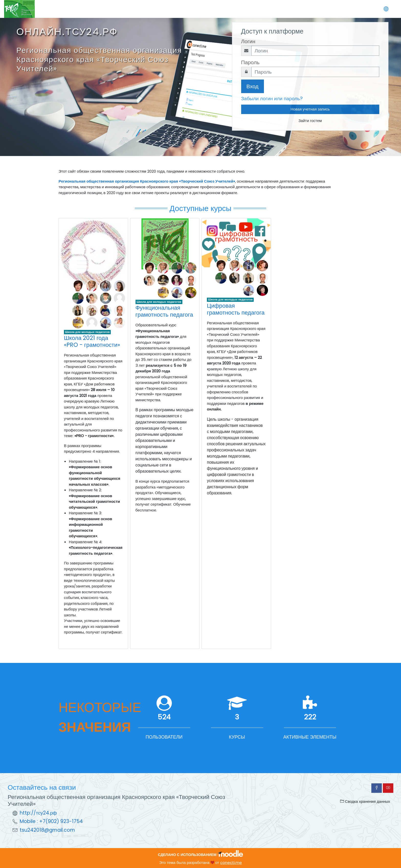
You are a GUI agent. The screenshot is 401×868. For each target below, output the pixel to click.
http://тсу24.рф (38, 813)
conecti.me (231, 863)
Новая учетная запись (310, 109)
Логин (248, 41)
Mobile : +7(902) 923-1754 (51, 821)
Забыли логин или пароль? (272, 99)
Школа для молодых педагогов (87, 332)
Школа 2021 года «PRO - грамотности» (92, 341)
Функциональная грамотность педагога (164, 311)
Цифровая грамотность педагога (236, 309)
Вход (253, 86)
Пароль (250, 62)
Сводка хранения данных (365, 801)
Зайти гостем (310, 121)
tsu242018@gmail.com (47, 830)
